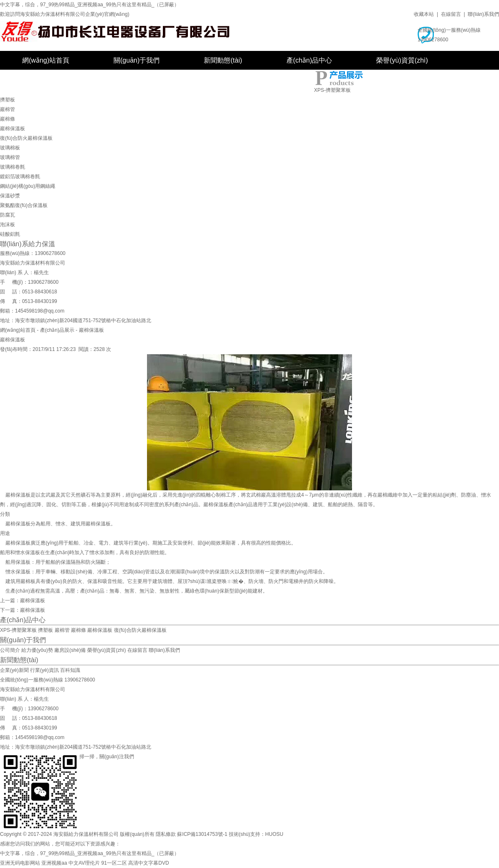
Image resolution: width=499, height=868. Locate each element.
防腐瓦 (8, 215)
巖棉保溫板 (13, 129)
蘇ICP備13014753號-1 (202, 834)
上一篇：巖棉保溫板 (23, 601)
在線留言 (451, 14)
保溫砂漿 (10, 196)
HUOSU (274, 834)
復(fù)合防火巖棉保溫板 (26, 138)
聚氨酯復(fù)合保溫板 (24, 205)
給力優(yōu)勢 (37, 650)
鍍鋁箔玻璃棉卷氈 (20, 177)
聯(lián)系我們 (483, 14)
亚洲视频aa (54, 863)
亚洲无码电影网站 (20, 863)
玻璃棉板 (10, 148)
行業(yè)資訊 (44, 670)
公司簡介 (10, 650)
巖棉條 (8, 119)
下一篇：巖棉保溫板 (23, 610)
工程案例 (35, 79)
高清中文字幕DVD (148, 863)
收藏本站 (424, 14)
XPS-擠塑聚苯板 (332, 90)
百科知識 (70, 670)
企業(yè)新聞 (14, 670)
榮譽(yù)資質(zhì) (402, 60)
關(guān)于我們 (137, 60)
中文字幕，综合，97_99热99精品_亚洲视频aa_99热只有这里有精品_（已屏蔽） (90, 5)
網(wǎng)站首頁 (46, 60)
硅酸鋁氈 (10, 234)
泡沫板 (8, 225)
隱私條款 (166, 834)
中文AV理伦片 (84, 863)
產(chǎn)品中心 (309, 60)
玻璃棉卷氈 (13, 167)
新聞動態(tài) (223, 60)
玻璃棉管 (10, 157)
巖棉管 (8, 109)
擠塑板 (8, 100)
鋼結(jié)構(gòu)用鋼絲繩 (28, 186)
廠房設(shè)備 (114, 79)
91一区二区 (114, 863)
